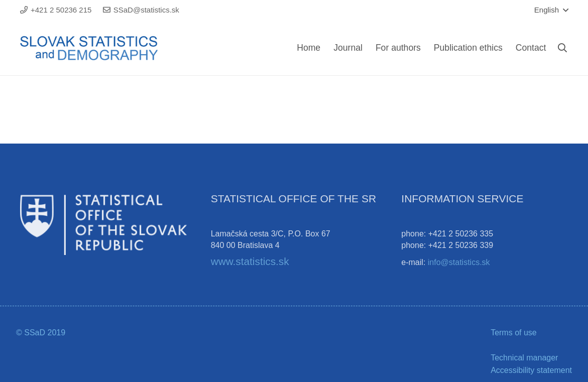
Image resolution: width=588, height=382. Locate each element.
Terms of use (514, 333)
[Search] (562, 48)
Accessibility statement (531, 370)
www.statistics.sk (250, 261)
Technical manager (524, 358)
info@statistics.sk (459, 262)
